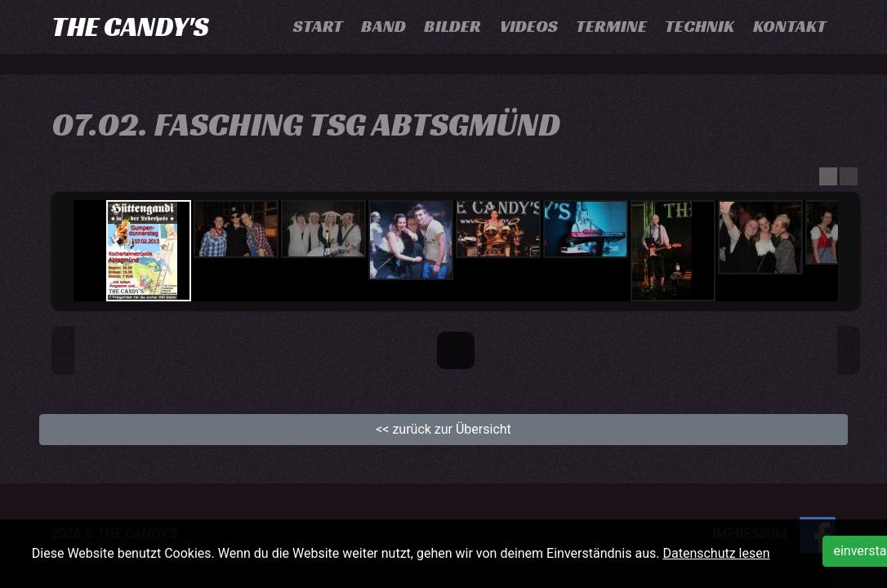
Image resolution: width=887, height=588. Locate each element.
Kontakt (790, 26)
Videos (529, 26)
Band (383, 26)
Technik (700, 26)
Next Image (849, 350)
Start (318, 26)
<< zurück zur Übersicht (443, 429)
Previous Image (63, 350)
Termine (611, 26)
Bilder (452, 26)
